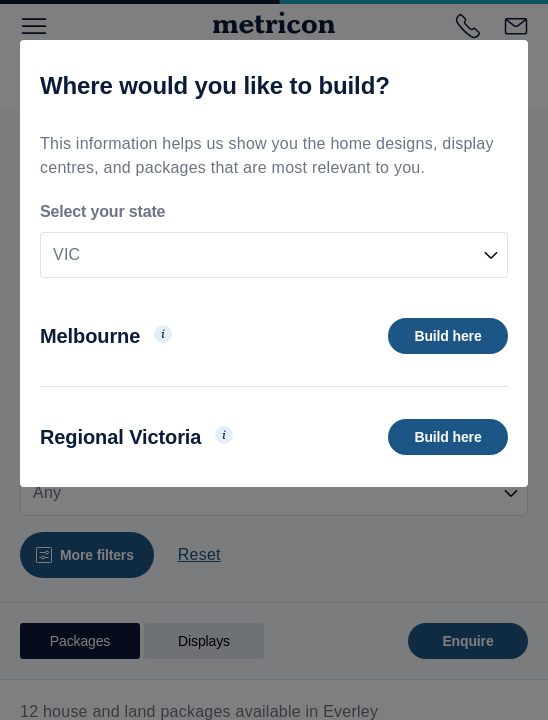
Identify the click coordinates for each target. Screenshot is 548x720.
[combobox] (274, 255)
